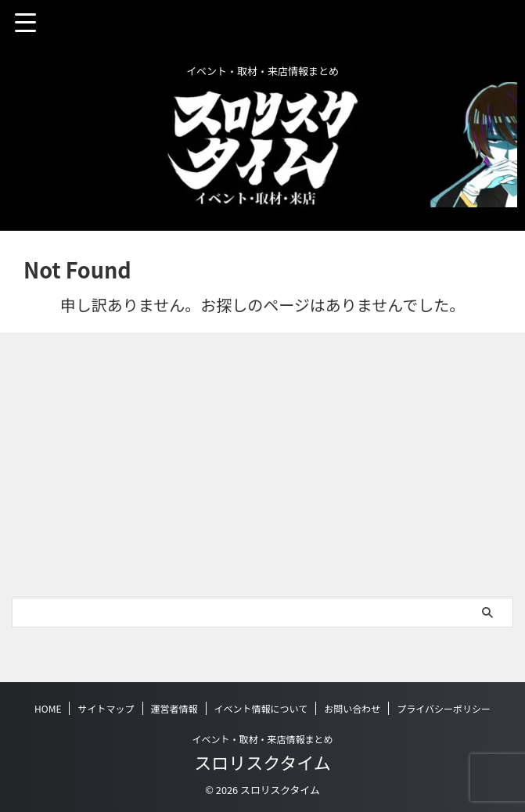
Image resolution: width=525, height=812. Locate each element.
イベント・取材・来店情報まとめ (262, 739)
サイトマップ (106, 708)
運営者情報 (174, 708)
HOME (48, 708)
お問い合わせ (352, 708)
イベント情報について (261, 708)
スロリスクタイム (262, 762)
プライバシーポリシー (444, 708)
